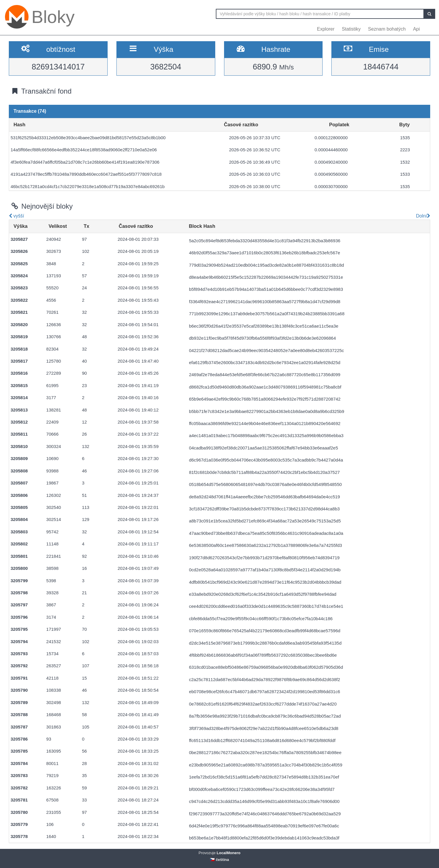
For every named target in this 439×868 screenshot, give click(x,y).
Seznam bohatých (387, 29)
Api (417, 29)
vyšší (16, 216)
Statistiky (351, 29)
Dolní (422, 216)
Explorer (326, 29)
